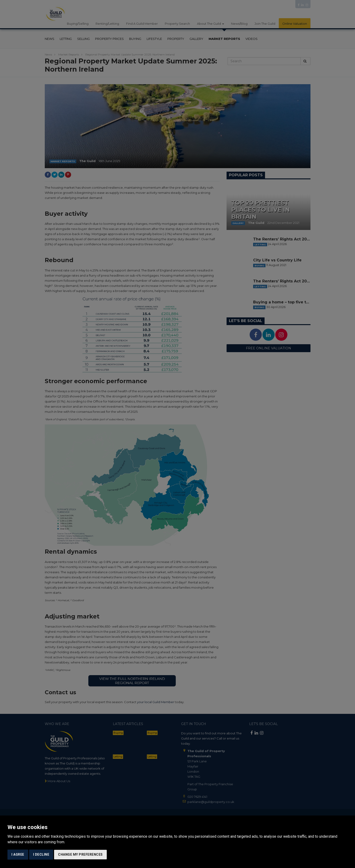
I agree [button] (18, 854)
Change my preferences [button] (80, 854)
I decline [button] (41, 854)
